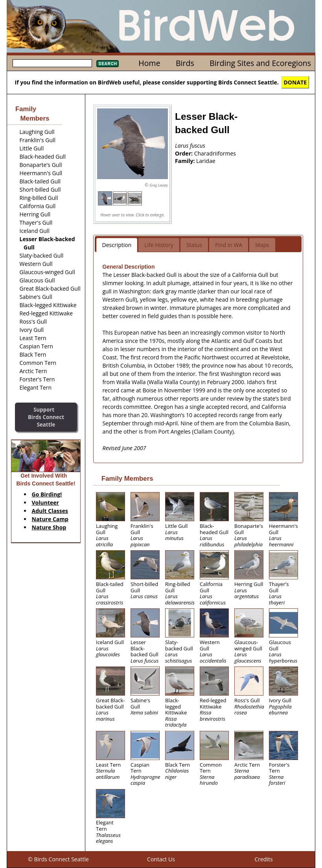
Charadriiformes (215, 153)
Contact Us (161, 859)
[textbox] (52, 63)
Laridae (206, 161)
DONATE (295, 82)
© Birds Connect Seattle (58, 859)
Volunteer (45, 503)
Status (194, 245)
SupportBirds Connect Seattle (46, 417)
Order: (185, 153)
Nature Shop (49, 527)
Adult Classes (50, 511)
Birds (185, 63)
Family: (186, 161)
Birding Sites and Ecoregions (260, 63)
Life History (159, 245)
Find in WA (229, 245)
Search (108, 64)
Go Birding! (47, 494)
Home (149, 63)
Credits (263, 859)
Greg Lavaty (159, 185)
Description (117, 245)
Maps (262, 245)
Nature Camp (50, 519)
